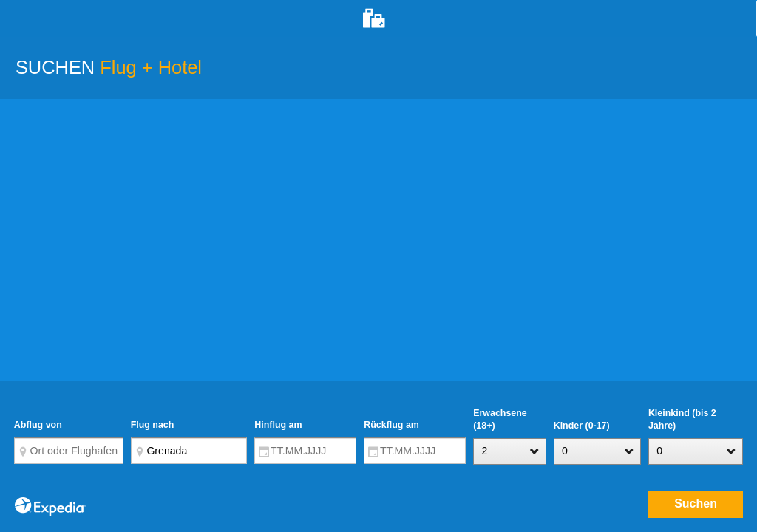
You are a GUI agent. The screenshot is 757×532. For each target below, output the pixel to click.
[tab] (378, 18)
